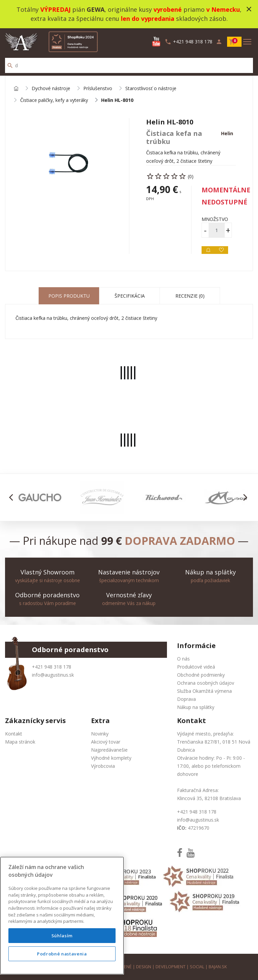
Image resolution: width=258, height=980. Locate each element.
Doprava (186, 699)
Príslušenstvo (98, 89)
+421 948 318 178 (52, 667)
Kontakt (14, 734)
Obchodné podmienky (201, 675)
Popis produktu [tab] (69, 296)
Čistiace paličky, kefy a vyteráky (54, 100)
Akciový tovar (106, 742)
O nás (183, 659)
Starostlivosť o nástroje (151, 89)
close (249, 9)
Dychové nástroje (51, 89)
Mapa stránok (20, 742)
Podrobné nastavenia (62, 954)
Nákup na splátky (196, 707)
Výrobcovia (103, 766)
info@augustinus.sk (53, 675)
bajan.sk (218, 967)
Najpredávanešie (109, 750)
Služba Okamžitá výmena (204, 691)
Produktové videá (196, 667)
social (197, 967)
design (144, 967)
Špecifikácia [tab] (130, 296)
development (170, 967)
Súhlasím (62, 936)
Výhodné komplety (111, 758)
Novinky (100, 734)
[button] (13, 497)
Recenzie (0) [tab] (190, 296)
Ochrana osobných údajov (206, 683)
